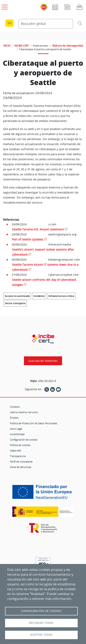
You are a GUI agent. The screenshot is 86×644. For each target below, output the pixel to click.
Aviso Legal (16, 429)
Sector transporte (15, 303)
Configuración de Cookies (41, 611)
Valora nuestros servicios (24, 412)
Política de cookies (20, 445)
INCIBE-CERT (22, 46)
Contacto (15, 407)
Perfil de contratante (21, 462)
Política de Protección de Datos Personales (34, 423)
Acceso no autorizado (17, 296)
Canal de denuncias (21, 467)
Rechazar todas (41, 623)
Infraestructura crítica (61, 296)
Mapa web (16, 450)
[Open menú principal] (4, 6)
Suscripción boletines (43, 361)
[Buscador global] (46, 24)
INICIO (7, 46)
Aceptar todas (41, 635)
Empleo (14, 418)
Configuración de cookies (24, 440)
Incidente (39, 296)
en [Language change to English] (10, 23)
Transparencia (18, 456)
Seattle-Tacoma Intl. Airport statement (38, 229)
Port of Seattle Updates (28, 239)
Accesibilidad (17, 434)
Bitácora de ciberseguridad (68, 46)
